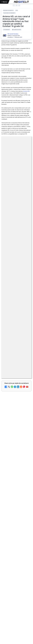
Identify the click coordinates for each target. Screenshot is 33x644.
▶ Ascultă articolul (17, 30)
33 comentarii (7, 30)
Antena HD (26, 91)
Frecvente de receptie (8, 10)
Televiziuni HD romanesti (9, 13)
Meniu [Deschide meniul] (4, 2)
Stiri (17, 10)
